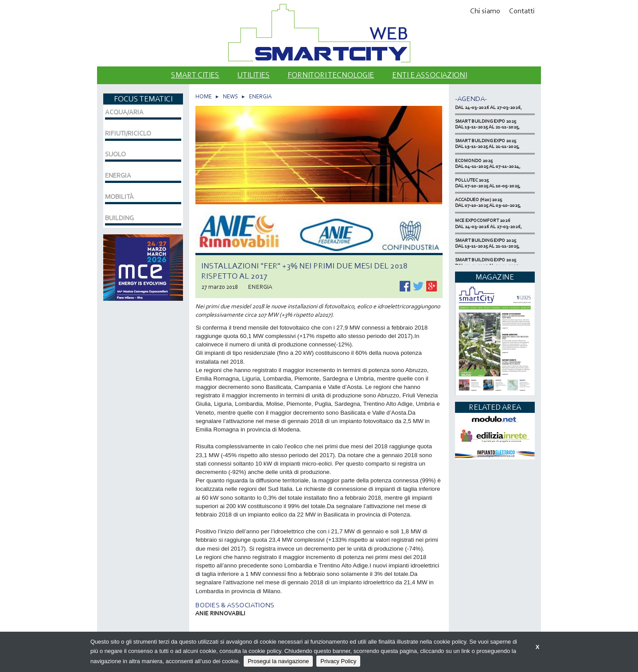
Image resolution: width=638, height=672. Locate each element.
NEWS (230, 96)
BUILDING (119, 218)
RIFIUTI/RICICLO (128, 133)
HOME (204, 96)
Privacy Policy (338, 661)
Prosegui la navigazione (278, 661)
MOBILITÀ (119, 197)
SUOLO (115, 154)
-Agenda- (471, 99)
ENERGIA (260, 96)
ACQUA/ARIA (124, 112)
